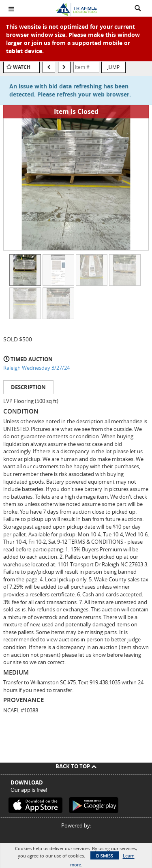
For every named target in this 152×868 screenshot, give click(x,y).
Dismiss (105, 856)
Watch (22, 67)
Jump (113, 67)
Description (28, 387)
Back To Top (76, 766)
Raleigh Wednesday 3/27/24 (36, 368)
